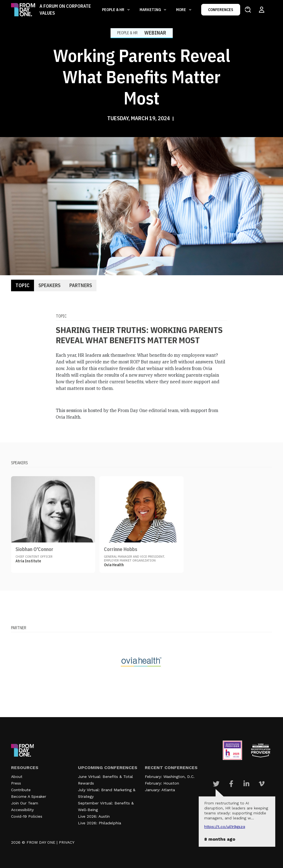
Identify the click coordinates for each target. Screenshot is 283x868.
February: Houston (162, 783)
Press (16, 783)
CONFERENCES (221, 10)
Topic (23, 285)
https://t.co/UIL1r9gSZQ (225, 827)
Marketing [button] (151, 10)
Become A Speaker (29, 796)
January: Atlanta (160, 790)
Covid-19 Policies (27, 816)
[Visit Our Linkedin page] (246, 784)
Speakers (49, 285)
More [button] (181, 10)
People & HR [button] (114, 10)
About (17, 777)
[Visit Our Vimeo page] (262, 784)
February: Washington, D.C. (170, 777)
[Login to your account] (262, 10)
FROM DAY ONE (41, 842)
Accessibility (22, 810)
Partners (81, 285)
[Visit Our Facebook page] (231, 784)
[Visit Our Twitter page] (216, 784)
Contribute (21, 790)
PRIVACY (67, 842)
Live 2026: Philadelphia (99, 823)
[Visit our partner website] (141, 662)
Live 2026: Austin (94, 816)
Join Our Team (25, 803)
